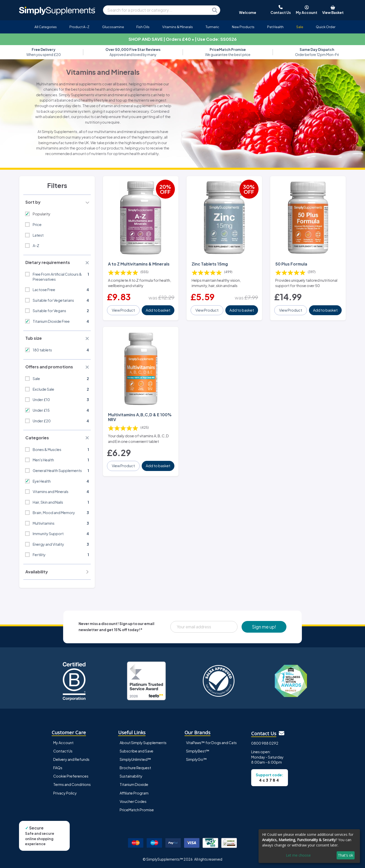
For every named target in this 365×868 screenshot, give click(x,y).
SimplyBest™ (198, 751)
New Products (243, 27)
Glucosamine (113, 27)
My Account (63, 743)
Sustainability (131, 776)
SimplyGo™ (196, 759)
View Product (123, 310)
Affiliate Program (134, 793)
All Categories (46, 27)
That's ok (345, 855)
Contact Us (63, 751)
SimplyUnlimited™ (135, 759)
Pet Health (275, 27)
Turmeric (212, 27)
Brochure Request (135, 768)
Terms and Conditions (72, 784)
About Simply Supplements (143, 743)
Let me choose (298, 855)
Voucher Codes (133, 801)
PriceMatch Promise (137, 810)
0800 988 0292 (265, 743)
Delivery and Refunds (71, 759)
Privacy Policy (65, 793)
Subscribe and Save (136, 751)
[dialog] (309, 846)
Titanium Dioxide (134, 784)
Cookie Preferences (71, 776)
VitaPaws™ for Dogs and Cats (211, 743)
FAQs (58, 768)
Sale (300, 27)
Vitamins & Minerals (178, 27)
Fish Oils (143, 27)
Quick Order (326, 27)
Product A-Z (79, 27)
